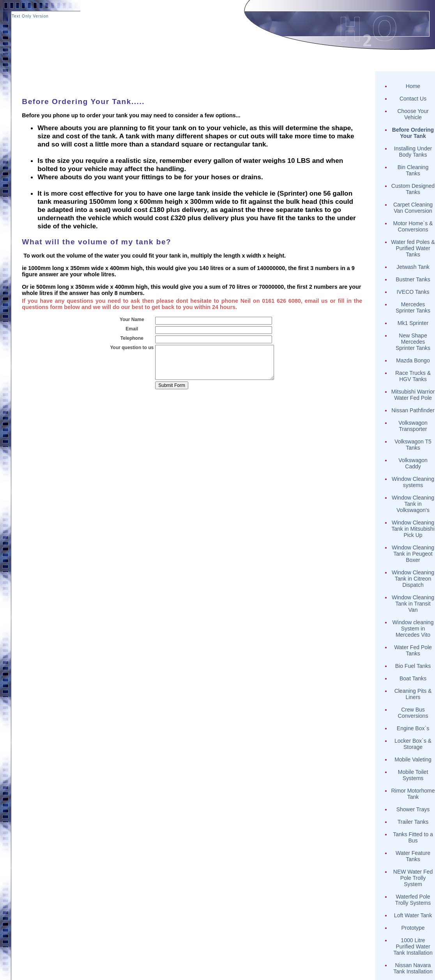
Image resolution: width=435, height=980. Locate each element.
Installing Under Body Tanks (413, 152)
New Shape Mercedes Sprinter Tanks (413, 342)
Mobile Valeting (413, 759)
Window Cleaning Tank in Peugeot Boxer (413, 554)
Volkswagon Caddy (413, 463)
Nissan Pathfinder (413, 410)
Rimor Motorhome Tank (413, 794)
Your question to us (132, 348)
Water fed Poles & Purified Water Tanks (413, 248)
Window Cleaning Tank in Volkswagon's (413, 504)
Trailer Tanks (413, 822)
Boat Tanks (413, 678)
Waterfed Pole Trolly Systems (413, 900)
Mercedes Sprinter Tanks (413, 307)
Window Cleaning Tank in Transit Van (413, 604)
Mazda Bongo (413, 360)
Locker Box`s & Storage (413, 744)
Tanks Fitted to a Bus (413, 837)
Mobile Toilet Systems (413, 775)
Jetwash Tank (413, 267)
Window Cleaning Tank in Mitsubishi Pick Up (413, 529)
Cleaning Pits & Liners (413, 694)
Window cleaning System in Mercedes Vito (413, 629)
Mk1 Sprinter (413, 323)
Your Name (132, 320)
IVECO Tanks (413, 292)
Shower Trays (413, 809)
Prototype (413, 928)
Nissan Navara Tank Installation (413, 968)
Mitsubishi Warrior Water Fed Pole (413, 395)
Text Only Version (30, 16)
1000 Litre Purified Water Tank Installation (413, 946)
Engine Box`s (413, 728)
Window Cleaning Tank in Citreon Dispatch (413, 579)
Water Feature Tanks (413, 856)
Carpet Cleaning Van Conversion (413, 208)
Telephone (132, 338)
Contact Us (413, 99)
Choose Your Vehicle (413, 114)
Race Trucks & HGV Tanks (413, 376)
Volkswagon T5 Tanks (413, 445)
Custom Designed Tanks (413, 189)
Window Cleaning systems (413, 482)
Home (413, 86)
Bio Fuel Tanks (413, 666)
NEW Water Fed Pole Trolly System (413, 878)
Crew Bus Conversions (413, 713)
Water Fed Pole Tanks (413, 650)
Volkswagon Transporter (413, 426)
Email (132, 329)
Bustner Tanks (413, 279)
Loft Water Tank (413, 915)
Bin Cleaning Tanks (413, 170)
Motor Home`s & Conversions (413, 226)
